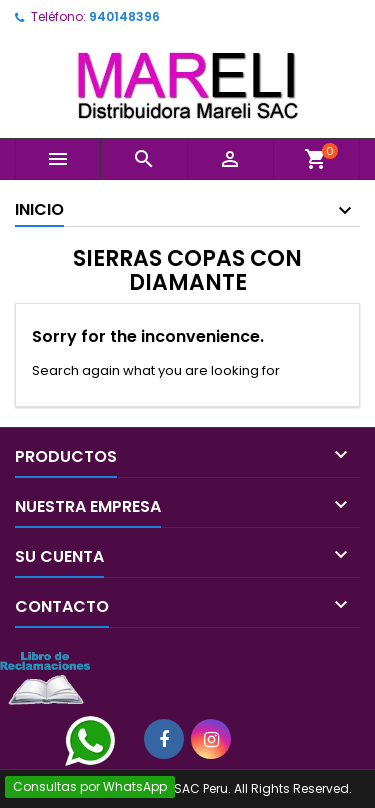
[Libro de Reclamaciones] (45, 677)
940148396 (124, 16)
